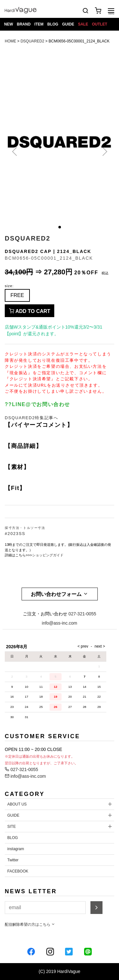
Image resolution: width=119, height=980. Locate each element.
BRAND (24, 24)
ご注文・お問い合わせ (45, 614)
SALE (83, 24)
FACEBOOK (18, 871)
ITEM (39, 24)
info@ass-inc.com (60, 623)
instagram (16, 849)
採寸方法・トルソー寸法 (25, 528)
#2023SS (15, 534)
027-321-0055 (82, 614)
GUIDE (68, 24)
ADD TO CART (30, 311)
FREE (17, 295)
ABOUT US (17, 804)
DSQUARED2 (33, 41)
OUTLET (100, 24)
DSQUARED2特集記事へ (31, 418)
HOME (10, 41)
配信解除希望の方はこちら (30, 924)
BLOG (53, 24)
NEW (9, 24)
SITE (12, 827)
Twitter (13, 860)
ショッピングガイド (48, 555)
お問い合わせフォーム (59, 594)
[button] (60, 227)
